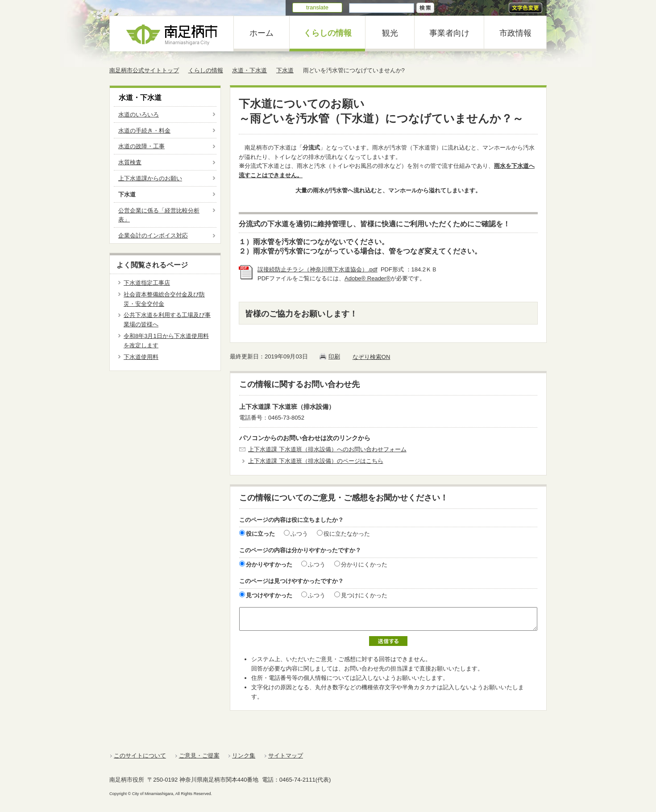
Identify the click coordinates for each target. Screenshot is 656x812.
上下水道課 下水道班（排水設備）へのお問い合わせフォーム (327, 449)
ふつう (299, 534)
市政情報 (515, 33)
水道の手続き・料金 (144, 131)
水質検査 (130, 162)
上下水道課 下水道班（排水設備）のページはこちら (316, 461)
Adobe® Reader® (367, 278)
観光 (390, 33)
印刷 (334, 356)
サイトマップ (286, 756)
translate (317, 7)
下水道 (285, 70)
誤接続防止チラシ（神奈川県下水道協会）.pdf (318, 269)
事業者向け (449, 33)
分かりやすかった (269, 564)
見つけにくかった (364, 595)
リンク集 (244, 756)
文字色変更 (525, 8)
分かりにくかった (364, 564)
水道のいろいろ (139, 115)
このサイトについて (140, 756)
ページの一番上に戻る (516, 740)
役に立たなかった (347, 534)
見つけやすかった (269, 595)
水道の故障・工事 (141, 146)
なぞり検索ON (372, 357)
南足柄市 (172, 34)
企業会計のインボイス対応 (153, 235)
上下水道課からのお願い (150, 178)
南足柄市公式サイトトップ (144, 70)
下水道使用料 (141, 357)
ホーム (262, 33)
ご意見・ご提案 (199, 756)
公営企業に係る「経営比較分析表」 (159, 215)
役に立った (260, 534)
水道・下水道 (249, 70)
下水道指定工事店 (147, 283)
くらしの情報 (328, 33)
